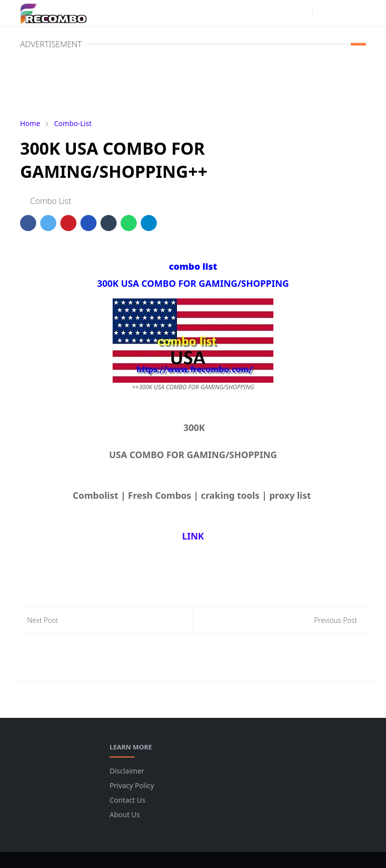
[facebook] (286, 13)
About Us (125, 815)
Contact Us (127, 800)
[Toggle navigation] (358, 13)
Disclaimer (127, 771)
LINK (193, 536)
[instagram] (302, 13)
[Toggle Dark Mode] (323, 13)
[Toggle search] (340, 13)
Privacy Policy (132, 785)
